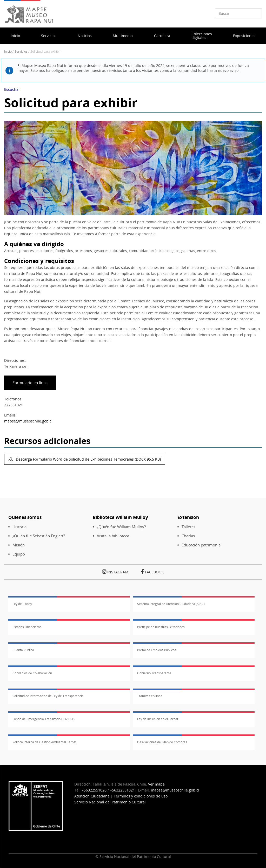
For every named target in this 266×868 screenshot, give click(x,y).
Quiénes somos (25, 517)
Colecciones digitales (202, 36)
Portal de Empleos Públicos (157, 650)
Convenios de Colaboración (32, 673)
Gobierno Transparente (154, 673)
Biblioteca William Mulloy (120, 517)
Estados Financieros (27, 627)
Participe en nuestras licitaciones (161, 627)
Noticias (85, 36)
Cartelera (162, 36)
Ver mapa (156, 784)
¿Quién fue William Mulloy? (121, 527)
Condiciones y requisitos (39, 261)
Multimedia (123, 36)
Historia (19, 527)
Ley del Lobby (22, 604)
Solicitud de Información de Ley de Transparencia (48, 696)
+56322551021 (122, 790)
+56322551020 (94, 790)
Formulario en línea (29, 383)
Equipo (19, 554)
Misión (19, 545)
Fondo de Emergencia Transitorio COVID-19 (44, 719)
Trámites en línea (150, 696)
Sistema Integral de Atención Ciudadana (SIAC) (171, 604)
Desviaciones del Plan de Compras (162, 742)
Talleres (188, 527)
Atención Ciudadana (92, 796)
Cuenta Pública (23, 650)
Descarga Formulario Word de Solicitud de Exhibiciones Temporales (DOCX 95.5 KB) (88, 459)
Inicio (15, 36)
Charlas (188, 536)
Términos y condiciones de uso (141, 796)
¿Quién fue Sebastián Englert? (39, 536)
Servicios (49, 36)
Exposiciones (244, 36)
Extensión (188, 517)
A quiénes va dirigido (34, 244)
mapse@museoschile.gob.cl (28, 421)
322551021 (14, 405)
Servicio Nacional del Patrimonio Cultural (110, 802)
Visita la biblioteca (113, 536)
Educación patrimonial (202, 545)
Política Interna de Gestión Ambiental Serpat (44, 742)
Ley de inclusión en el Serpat (158, 719)
